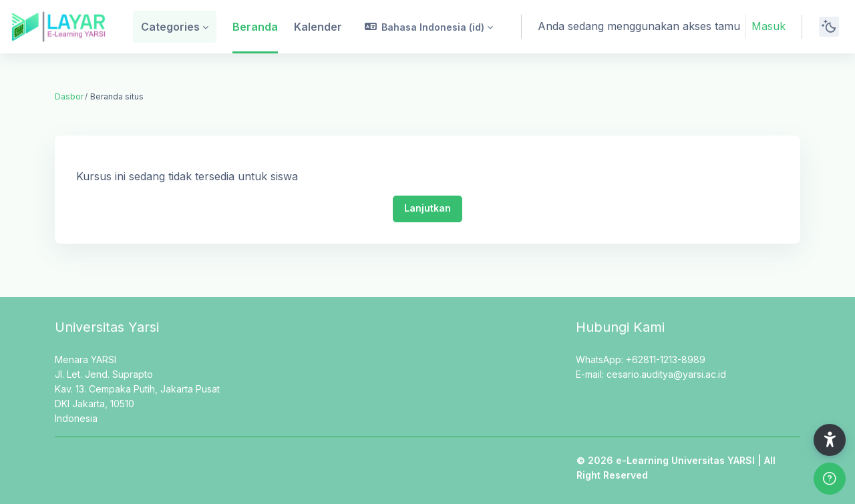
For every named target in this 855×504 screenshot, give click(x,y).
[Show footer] (830, 479)
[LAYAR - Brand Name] (58, 27)
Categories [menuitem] (170, 27)
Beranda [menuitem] (255, 27)
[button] (429, 27)
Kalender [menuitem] (318, 27)
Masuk (768, 26)
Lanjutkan (427, 208)
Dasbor (69, 96)
